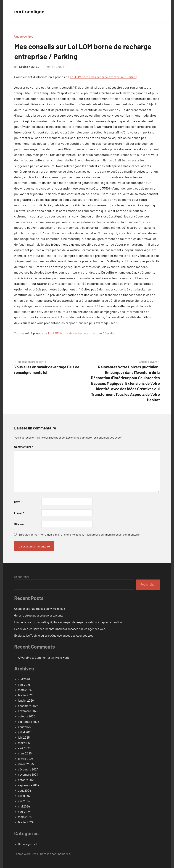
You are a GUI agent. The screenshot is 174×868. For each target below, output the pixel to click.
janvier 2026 (26, 700)
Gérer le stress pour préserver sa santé (39, 615)
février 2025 (26, 759)
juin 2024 (24, 801)
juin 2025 (24, 737)
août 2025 (24, 727)
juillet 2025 (25, 732)
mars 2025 (25, 753)
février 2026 (26, 695)
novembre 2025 (28, 711)
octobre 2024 (27, 780)
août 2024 (24, 790)
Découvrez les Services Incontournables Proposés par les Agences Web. (60, 629)
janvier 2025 (26, 764)
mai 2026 (24, 679)
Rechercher (22, 577)
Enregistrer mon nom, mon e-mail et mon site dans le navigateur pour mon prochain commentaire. (79, 534)
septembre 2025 (29, 722)
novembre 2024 (28, 774)
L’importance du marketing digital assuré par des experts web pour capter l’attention (68, 622)
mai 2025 (24, 743)
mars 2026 (25, 690)
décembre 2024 (28, 769)
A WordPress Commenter (34, 657)
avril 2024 (24, 812)
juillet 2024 (25, 796)
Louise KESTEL (29, 67)
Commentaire (24, 447)
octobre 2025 (27, 716)
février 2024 (26, 822)
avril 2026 (24, 685)
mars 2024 (25, 817)
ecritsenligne (31, 11)
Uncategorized (24, 36)
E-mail (19, 513)
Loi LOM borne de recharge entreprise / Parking (104, 77)
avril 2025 (24, 748)
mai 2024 (24, 806)
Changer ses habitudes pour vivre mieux (40, 609)
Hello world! (63, 657)
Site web (20, 524)
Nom (18, 501)
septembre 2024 (29, 785)
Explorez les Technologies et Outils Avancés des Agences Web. (54, 635)
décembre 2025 (28, 706)
